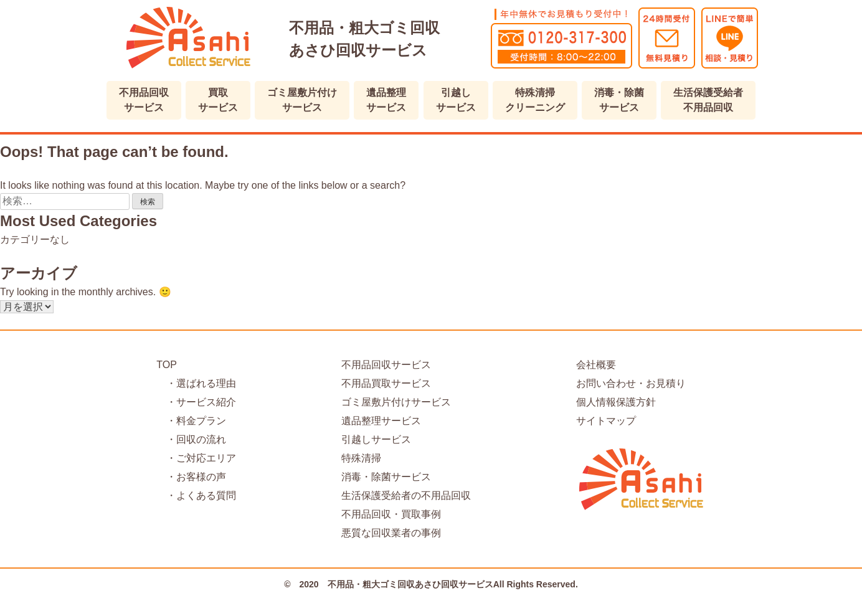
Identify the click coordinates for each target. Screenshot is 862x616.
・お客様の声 (191, 477)
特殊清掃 (361, 458)
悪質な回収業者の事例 (391, 533)
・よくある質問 (196, 495)
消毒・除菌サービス (386, 477)
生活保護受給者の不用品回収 (406, 495)
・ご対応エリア (196, 458)
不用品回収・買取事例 (391, 514)
